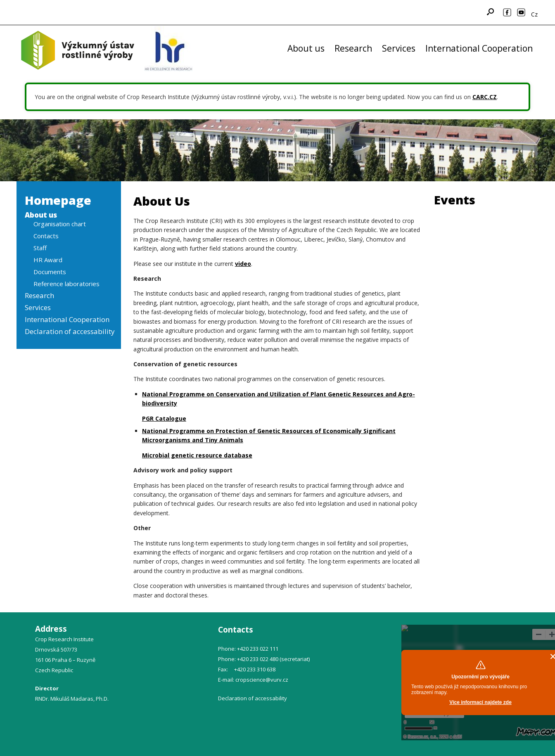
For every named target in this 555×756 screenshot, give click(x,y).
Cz (534, 14)
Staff (40, 248)
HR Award (48, 260)
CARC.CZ (485, 97)
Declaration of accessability (70, 331)
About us (306, 48)
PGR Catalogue (164, 418)
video (243, 264)
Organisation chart (60, 224)
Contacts (46, 236)
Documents (50, 272)
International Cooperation (479, 48)
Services (399, 48)
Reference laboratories (66, 284)
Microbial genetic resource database (197, 455)
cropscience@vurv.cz (262, 680)
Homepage (58, 200)
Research (353, 48)
